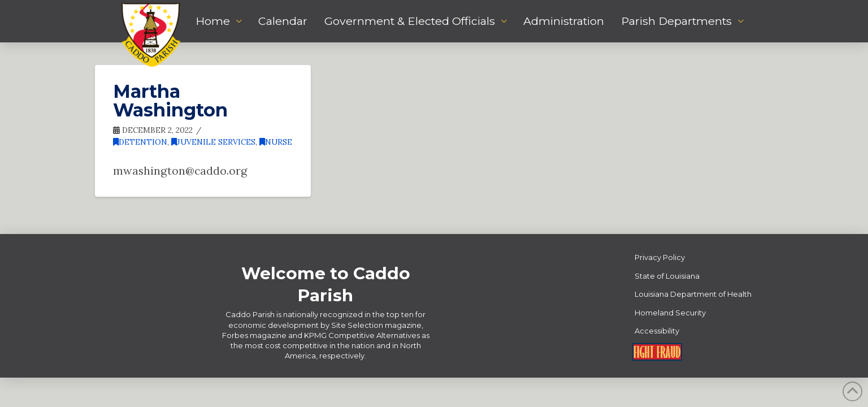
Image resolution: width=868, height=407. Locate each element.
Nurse (276, 142)
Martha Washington (170, 101)
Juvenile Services (213, 142)
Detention (140, 142)
